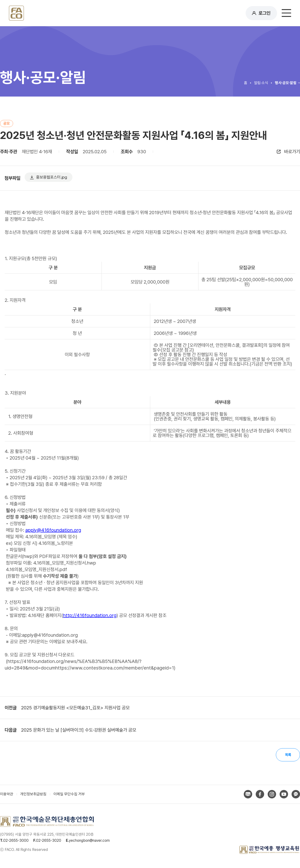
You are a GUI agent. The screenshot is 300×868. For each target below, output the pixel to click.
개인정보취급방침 (33, 795)
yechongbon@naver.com (89, 841)
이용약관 (7, 795)
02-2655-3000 (16, 841)
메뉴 (286, 13)
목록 (287, 755)
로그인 (264, 13)
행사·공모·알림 (286, 83)
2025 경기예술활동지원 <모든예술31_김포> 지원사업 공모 (75, 708)
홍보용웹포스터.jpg (57, 178)
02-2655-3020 (49, 841)
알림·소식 (261, 83)
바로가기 (292, 152)
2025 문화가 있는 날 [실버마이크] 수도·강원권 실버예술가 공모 (79, 730)
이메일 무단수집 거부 (69, 795)
